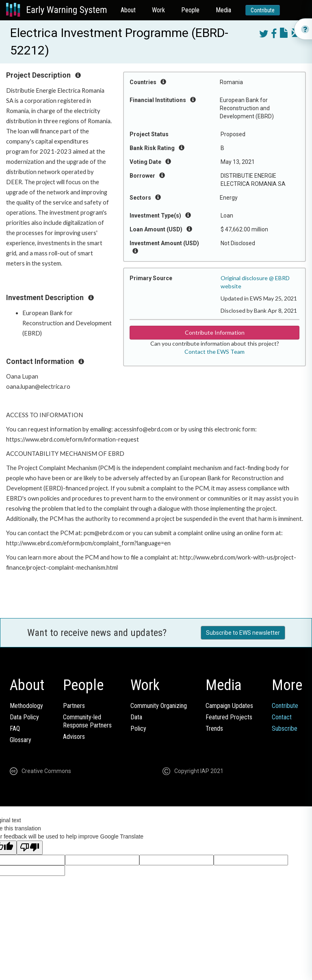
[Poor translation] (30, 848)
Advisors (74, 737)
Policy (138, 728)
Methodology (26, 706)
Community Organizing (159, 706)
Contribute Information (215, 332)
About (128, 10)
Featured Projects (229, 717)
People (190, 10)
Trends (214, 728)
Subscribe (285, 728)
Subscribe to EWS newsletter (243, 633)
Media (223, 10)
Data (136, 717)
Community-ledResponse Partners (87, 721)
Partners (74, 706)
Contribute (263, 10)
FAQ (15, 728)
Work (158, 10)
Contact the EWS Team (214, 352)
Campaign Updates (229, 706)
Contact (282, 717)
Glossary (21, 740)
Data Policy (24, 717)
